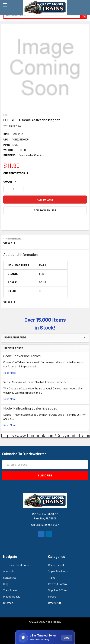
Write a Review (12, 126)
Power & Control (58, 584)
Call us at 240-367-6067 (45, 525)
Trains (52, 578)
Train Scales (10, 590)
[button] (45, 210)
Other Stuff (55, 603)
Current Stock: (16, 173)
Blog (6, 584)
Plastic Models (12, 596)
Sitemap (8, 603)
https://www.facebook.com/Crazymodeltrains (46, 435)
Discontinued (56, 565)
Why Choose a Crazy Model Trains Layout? (35, 382)
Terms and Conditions (16, 565)
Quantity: (10, 181)
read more (9, 373)
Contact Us (10, 578)
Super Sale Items (58, 571)
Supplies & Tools (58, 590)
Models (52, 596)
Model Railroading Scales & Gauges (30, 408)
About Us (9, 571)
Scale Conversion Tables (22, 356)
